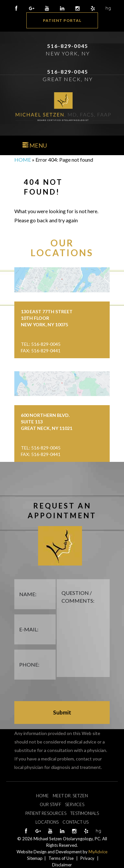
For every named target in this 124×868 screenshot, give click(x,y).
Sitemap (35, 858)
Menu (35, 145)
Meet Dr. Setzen (70, 796)
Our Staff (50, 804)
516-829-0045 (68, 46)
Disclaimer (62, 865)
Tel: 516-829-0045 (41, 344)
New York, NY (68, 53)
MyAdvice (98, 852)
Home (23, 160)
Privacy (87, 858)
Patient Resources (46, 813)
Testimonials (85, 813)
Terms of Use (61, 858)
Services (75, 804)
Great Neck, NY (68, 79)
